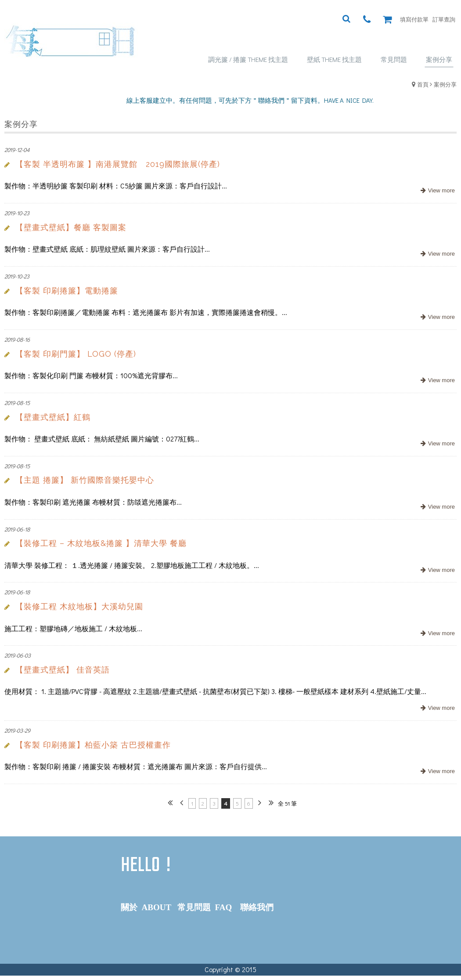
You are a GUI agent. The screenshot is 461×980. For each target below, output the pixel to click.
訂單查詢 (444, 19)
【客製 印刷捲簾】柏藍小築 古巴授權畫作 (93, 745)
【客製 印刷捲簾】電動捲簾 (67, 291)
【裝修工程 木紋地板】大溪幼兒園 (79, 606)
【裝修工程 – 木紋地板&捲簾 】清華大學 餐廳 (101, 543)
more (437, 191)
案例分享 (445, 84)
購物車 (389, 19)
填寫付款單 (414, 19)
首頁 (423, 84)
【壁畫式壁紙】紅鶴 (53, 417)
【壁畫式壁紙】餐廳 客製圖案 (71, 227)
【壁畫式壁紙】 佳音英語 (63, 670)
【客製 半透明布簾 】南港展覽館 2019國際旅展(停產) (118, 164)
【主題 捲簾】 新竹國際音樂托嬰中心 (85, 480)
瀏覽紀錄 (379, 19)
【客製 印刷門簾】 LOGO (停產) (76, 354)
